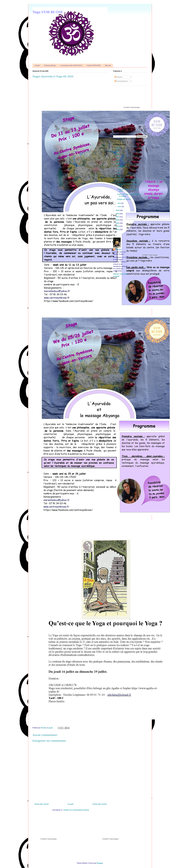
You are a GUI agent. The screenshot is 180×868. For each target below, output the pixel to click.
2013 (118, 229)
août (120, 170)
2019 (118, 210)
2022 (118, 158)
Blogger (100, 863)
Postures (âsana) (50, 65)
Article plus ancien (100, 804)
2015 (118, 223)
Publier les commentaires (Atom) (76, 810)
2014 (118, 226)
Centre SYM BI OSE (94, 65)
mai (119, 176)
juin (119, 173)
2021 (118, 161)
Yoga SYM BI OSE (48, 12)
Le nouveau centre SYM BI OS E (71, 65)
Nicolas (118, 249)
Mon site (108, 65)
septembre (122, 167)
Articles (119, 77)
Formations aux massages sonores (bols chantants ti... (129, 180)
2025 (118, 148)
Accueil (37, 65)
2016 (118, 220)
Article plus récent (41, 804)
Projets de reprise (124, 199)
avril (119, 203)
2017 (118, 217)
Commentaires (121, 81)
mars (120, 206)
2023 (118, 154)
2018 (118, 214)
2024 (118, 151)
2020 (118, 164)
